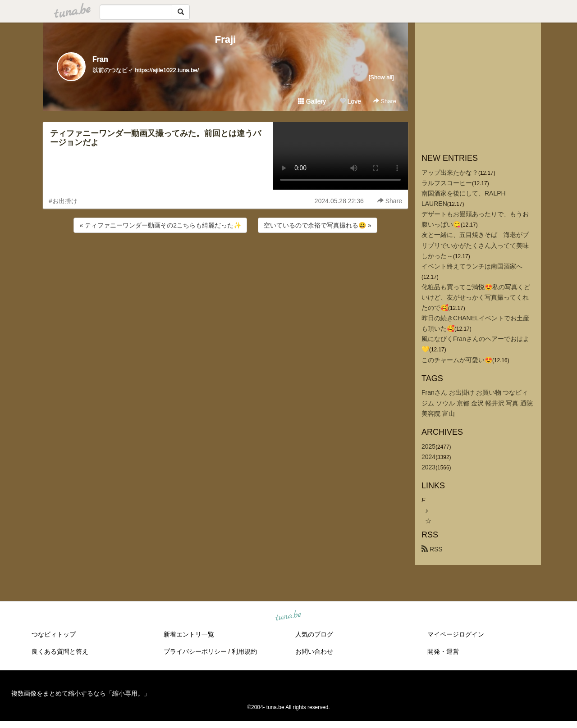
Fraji (225, 39)
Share (385, 101)
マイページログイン (456, 634)
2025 (428, 446)
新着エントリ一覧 (189, 634)
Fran (100, 59)
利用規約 (244, 651)
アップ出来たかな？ (450, 173)
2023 (428, 467)
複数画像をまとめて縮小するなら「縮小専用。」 (81, 693)
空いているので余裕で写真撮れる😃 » (318, 225)
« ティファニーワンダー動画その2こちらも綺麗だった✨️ (160, 225)
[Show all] (381, 77)
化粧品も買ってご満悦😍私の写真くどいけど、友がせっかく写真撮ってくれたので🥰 (476, 297)
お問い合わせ (314, 651)
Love (350, 101)
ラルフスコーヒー (447, 183)
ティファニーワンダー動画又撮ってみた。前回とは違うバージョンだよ (156, 138)
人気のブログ (314, 634)
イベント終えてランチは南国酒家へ (472, 266)
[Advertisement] (225, 259)
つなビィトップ (54, 634)
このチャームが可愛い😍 (457, 360)
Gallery (312, 101)
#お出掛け (63, 201)
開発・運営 (443, 651)
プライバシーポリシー (195, 651)
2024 (428, 457)
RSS (432, 549)
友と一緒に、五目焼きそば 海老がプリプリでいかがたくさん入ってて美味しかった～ (475, 245)
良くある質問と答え (60, 651)
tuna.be (288, 616)
